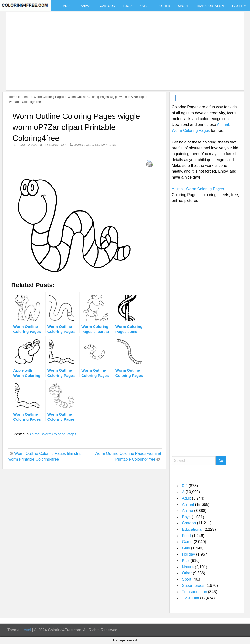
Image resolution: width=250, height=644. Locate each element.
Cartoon (107, 6)
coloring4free (55, 145)
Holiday (188, 554)
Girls (186, 548)
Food (127, 6)
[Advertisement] (124, 48)
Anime (187, 511)
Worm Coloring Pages (49, 97)
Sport (183, 6)
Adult (68, 6)
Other (165, 6)
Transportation (210, 6)
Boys (186, 517)
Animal (86, 6)
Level (26, 630)
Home (13, 97)
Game (187, 542)
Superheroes (193, 585)
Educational (192, 529)
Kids (186, 561)
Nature (146, 6)
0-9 (185, 486)
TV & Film (190, 598)
